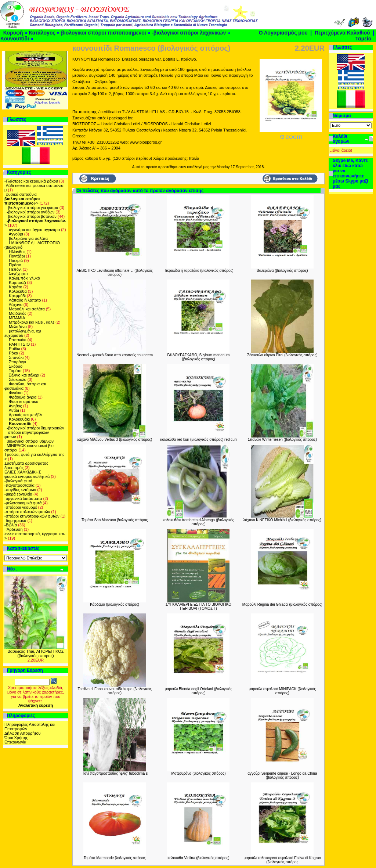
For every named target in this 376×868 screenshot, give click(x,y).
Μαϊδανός (17, 313)
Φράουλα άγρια (23, 397)
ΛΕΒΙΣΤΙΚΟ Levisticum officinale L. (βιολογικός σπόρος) (115, 273)
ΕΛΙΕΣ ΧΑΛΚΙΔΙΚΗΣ (23, 472)
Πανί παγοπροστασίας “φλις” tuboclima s (115, 773)
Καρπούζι (17, 282)
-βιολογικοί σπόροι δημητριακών (35, 428)
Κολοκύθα (18, 291)
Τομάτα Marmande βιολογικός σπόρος (115, 858)
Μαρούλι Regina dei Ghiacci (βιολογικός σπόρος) (282, 604)
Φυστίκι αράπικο (23, 401)
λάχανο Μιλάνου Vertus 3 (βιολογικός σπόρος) (115, 440)
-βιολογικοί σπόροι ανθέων (30, 212)
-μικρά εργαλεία (18, 494)
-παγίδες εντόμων (20, 490)
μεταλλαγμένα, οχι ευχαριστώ (23, 333)
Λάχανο (16, 305)
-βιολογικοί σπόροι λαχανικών (189, 33)
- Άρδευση (14, 529)
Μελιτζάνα (18, 327)
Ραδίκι (14, 349)
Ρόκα (13, 353)
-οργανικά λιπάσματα (23, 498)
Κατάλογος (42, 33)
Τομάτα (15, 371)
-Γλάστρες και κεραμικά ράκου (31, 181)
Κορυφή (13, 33)
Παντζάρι (17, 256)
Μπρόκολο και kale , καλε (32, 322)
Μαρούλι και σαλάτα (27, 309)
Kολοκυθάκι (19, 419)
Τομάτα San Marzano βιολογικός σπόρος (115, 520)
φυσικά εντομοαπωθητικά (27, 476)
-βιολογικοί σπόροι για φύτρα (32, 208)
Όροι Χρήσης (16, 738)
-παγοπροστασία (19, 485)
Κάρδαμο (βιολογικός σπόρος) (115, 604)
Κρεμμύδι (17, 296)
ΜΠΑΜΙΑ (17, 318)
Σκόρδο (16, 366)
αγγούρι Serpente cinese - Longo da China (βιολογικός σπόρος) (282, 775)
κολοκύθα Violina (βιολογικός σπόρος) (198, 858)
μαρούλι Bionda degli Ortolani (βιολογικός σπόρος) (198, 691)
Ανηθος (15, 406)
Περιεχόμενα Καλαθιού (342, 33)
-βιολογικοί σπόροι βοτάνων (32, 216)
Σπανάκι (16, 357)
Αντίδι (14, 410)
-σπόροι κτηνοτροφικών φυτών (32, 516)
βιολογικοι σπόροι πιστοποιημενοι (103, 33)
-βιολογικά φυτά (18, 481)
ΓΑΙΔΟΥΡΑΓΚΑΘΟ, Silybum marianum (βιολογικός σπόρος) (199, 357)
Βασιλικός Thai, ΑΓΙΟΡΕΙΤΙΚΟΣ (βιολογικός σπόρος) (35, 653)
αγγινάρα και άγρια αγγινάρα (34, 230)
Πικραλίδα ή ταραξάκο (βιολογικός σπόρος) (198, 271)
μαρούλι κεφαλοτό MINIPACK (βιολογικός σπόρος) (283, 691)
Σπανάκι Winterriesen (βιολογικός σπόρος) (282, 440)
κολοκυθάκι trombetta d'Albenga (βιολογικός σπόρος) (198, 522)
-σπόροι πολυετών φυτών (27, 512)
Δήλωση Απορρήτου (23, 733)
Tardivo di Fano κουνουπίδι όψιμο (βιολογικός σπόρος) (114, 691)
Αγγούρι (16, 234)
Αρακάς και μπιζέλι (26, 415)
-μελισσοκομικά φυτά (23, 503)
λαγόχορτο (18, 274)
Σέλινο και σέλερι (24, 375)
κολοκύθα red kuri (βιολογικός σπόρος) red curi (199, 440)
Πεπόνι (15, 269)
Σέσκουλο (17, 379)
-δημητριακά (15, 521)
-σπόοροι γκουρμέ (21, 507)
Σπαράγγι (17, 362)
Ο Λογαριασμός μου (283, 33)
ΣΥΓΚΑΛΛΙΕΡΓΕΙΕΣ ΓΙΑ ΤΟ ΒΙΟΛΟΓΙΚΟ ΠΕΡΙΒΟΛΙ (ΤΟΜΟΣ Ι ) (198, 606)
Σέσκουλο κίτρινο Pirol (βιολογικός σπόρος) (282, 355)
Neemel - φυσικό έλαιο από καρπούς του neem (115, 355)
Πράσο (15, 265)
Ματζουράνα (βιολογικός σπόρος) (198, 773)
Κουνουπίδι (15, 39)
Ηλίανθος (17, 252)
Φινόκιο (16, 393)
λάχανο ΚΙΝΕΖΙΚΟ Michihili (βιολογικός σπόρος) (283, 520)
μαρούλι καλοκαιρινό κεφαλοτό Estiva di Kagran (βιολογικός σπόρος (283, 860)
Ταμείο (364, 39)
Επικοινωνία (15, 742)
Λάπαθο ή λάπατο (25, 300)
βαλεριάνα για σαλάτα (28, 238)
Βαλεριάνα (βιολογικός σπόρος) (282, 271)
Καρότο (15, 287)
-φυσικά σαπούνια (21, 194)
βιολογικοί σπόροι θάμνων (30, 441)
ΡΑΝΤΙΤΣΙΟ (19, 344)
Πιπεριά (16, 260)
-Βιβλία (11, 525)
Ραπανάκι (17, 340)
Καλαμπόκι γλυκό (24, 278)
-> (22, 201)
